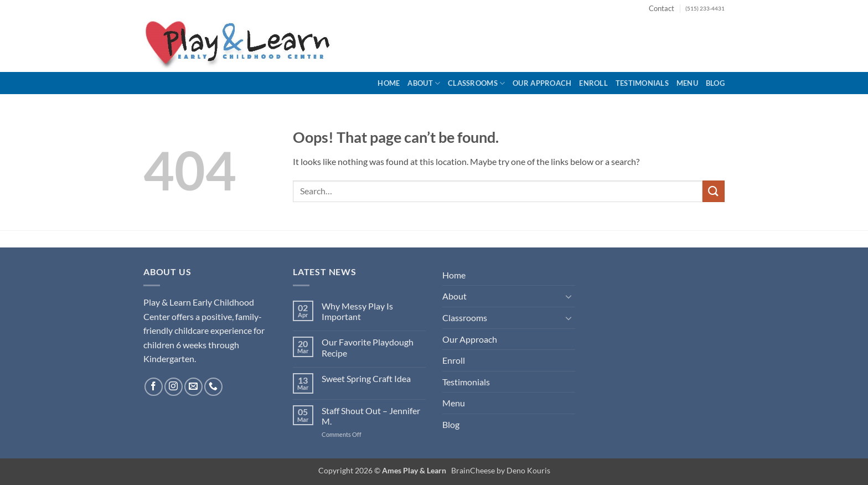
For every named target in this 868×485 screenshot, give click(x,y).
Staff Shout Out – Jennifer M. (371, 416)
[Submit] (714, 191)
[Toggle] (569, 296)
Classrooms (476, 83)
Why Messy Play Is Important (357, 311)
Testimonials (642, 83)
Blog (715, 83)
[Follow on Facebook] (154, 387)
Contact (662, 8)
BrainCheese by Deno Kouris (501, 470)
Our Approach (542, 83)
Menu (687, 83)
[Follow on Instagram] (174, 387)
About (424, 83)
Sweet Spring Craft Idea (366, 378)
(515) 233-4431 (705, 9)
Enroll (593, 83)
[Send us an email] (193, 387)
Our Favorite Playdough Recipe (368, 347)
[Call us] (213, 387)
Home (389, 83)
